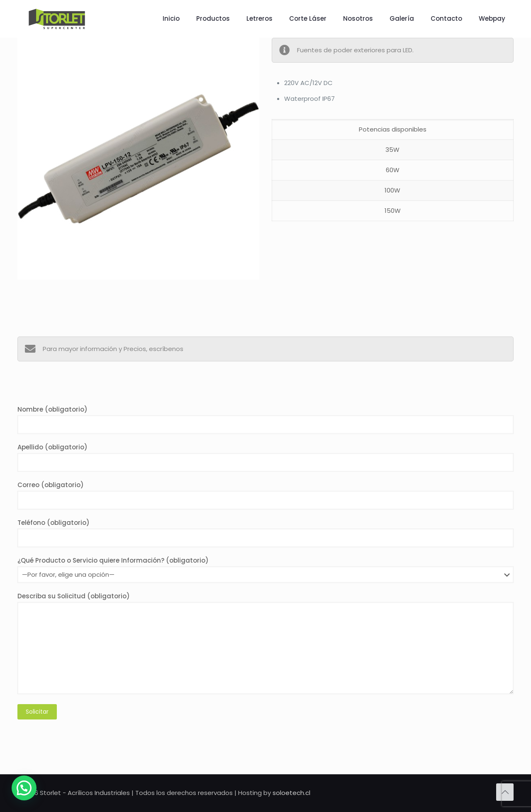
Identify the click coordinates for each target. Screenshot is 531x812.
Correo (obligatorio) (265, 495)
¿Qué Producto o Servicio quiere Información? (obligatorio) (265, 569)
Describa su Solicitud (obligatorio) (265, 643)
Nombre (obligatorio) (265, 419)
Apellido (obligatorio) (265, 457)
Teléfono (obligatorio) (265, 533)
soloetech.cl (291, 793)
